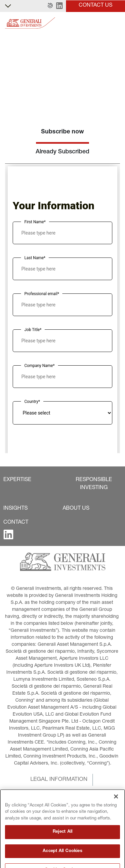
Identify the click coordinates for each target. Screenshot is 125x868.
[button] (50, 6)
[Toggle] (116, 23)
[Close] (116, 816)
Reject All (62, 852)
